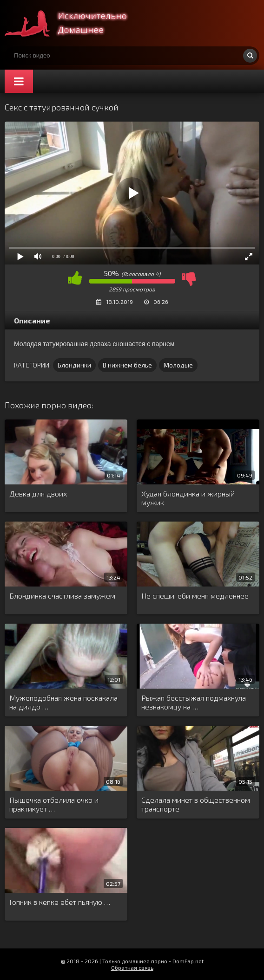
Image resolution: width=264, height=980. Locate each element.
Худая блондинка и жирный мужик (188, 498)
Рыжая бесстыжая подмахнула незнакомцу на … (194, 702)
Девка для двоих (38, 493)
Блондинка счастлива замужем (62, 596)
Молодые (178, 365)
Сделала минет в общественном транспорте (196, 804)
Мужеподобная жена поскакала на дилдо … (63, 702)
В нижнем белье (127, 365)
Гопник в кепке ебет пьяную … (60, 902)
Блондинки (74, 365)
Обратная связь (132, 967)
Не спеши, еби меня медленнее (195, 596)
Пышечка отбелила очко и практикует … (54, 804)
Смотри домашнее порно (74, 23)
